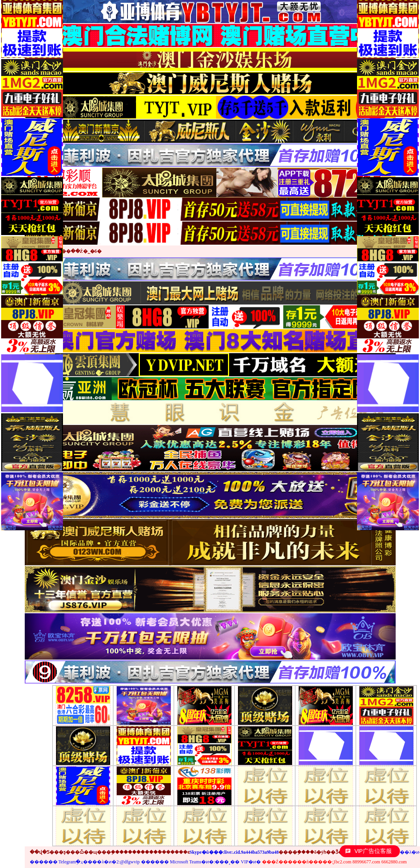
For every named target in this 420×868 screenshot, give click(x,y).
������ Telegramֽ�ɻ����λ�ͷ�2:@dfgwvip (85, 862)
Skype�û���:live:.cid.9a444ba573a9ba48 (234, 852)
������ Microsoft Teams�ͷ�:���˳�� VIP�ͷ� (201, 862)
